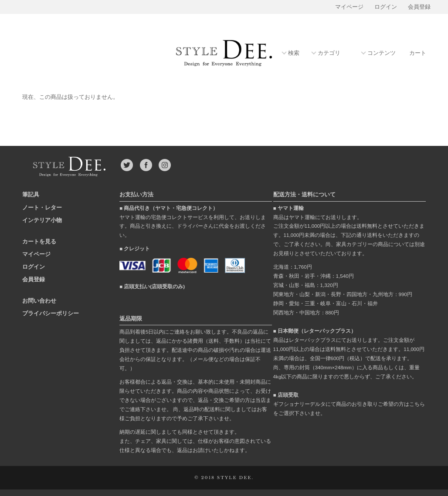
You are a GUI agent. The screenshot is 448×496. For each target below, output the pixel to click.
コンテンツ (382, 53)
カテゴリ (329, 53)
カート (418, 53)
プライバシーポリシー (51, 313)
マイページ (349, 7)
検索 (294, 53)
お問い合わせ (39, 301)
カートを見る (39, 241)
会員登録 (419, 7)
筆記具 (31, 194)
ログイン (386, 7)
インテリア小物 (42, 220)
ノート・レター (42, 208)
